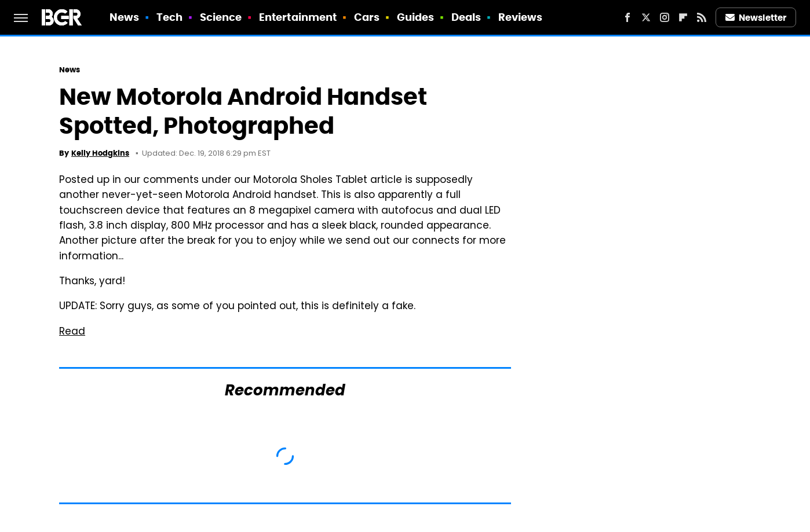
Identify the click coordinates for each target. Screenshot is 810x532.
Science (221, 17)
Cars (367, 17)
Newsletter (756, 18)
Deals (466, 17)
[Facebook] (627, 17)
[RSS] (702, 17)
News (124, 17)
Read (72, 332)
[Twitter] (646, 17)
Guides (416, 17)
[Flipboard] (683, 17)
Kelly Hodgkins (100, 153)
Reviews (521, 17)
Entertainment (298, 17)
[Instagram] (665, 17)
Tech (169, 17)
